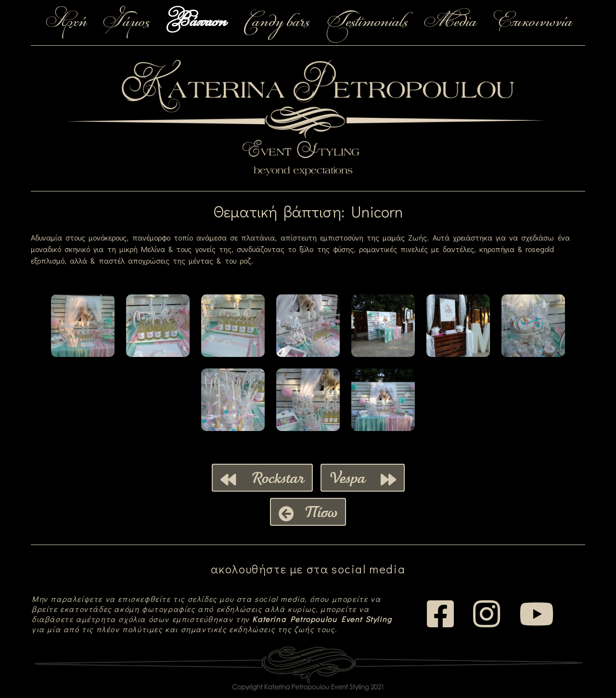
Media (450, 23)
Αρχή (66, 23)
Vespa (363, 478)
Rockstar (262, 478)
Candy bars (276, 23)
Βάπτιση (196, 23)
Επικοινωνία (532, 23)
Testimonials (366, 23)
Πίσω (308, 512)
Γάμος (126, 23)
